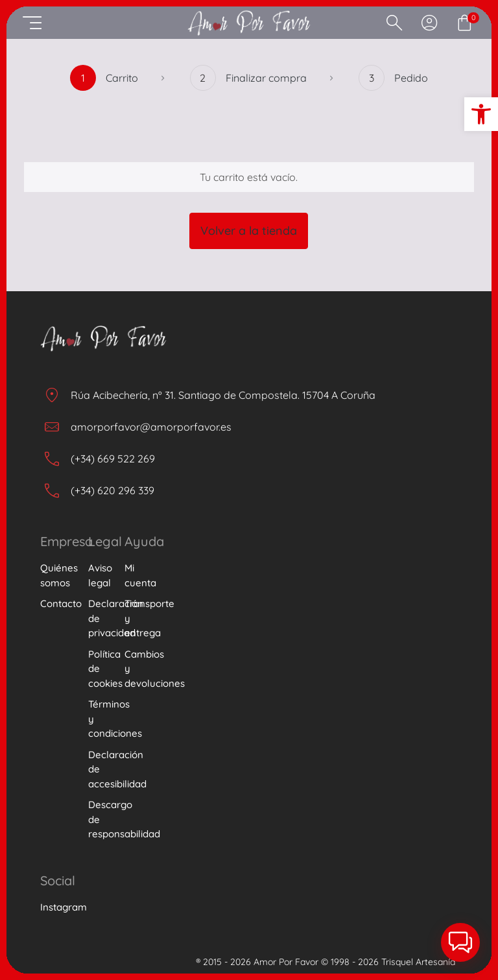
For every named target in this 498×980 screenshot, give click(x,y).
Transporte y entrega (141, 618)
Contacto (56, 604)
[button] (481, 114)
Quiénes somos (56, 575)
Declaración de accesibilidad (99, 769)
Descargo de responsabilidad (99, 819)
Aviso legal (99, 575)
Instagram (56, 907)
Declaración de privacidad (99, 618)
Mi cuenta (140, 575)
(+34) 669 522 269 (113, 459)
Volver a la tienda (249, 231)
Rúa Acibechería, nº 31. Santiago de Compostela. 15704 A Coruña (223, 395)
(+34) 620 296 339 (113, 490)
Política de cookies (99, 669)
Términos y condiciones (99, 719)
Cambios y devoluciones (141, 669)
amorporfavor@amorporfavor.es (151, 427)
